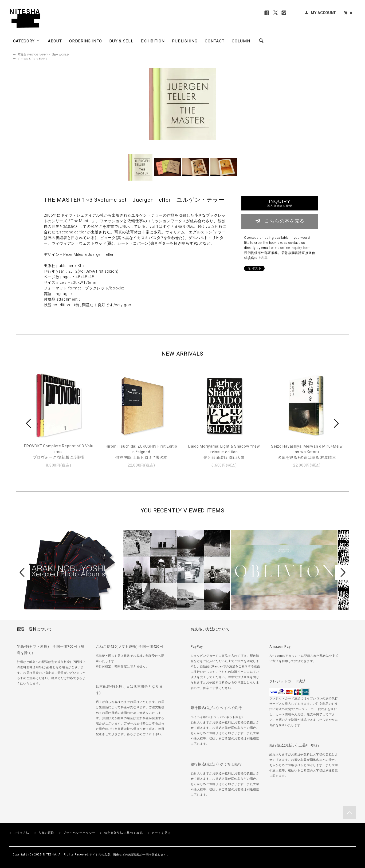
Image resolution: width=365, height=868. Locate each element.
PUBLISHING (185, 41)
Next (336, 423)
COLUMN (241, 41)
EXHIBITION (153, 41)
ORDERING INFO (85, 41)
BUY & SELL (121, 41)
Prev (29, 423)
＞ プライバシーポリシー (77, 833)
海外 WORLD (61, 55)
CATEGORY (27, 41)
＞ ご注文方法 (19, 833)
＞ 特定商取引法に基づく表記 (121, 833)
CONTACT (215, 41)
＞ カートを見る (159, 833)
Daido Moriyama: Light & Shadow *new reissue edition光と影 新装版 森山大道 (224, 452)
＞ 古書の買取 (44, 833)
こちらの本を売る (280, 221)
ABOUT (55, 41)
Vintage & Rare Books (33, 59)
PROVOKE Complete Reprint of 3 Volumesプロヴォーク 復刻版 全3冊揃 (59, 452)
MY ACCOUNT (323, 13)
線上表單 (261, 258)
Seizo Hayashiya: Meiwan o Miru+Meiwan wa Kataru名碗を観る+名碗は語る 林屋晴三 (307, 452)
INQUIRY (280, 203)
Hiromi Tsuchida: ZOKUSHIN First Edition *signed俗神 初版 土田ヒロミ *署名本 (142, 452)
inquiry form (301, 248)
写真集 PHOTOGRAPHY (33, 55)
